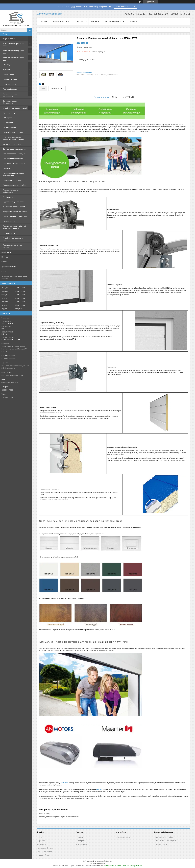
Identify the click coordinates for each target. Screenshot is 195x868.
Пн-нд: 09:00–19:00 (123, 837)
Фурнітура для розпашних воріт (14, 239)
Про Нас (41, 841)
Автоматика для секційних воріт (14, 59)
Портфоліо (81, 841)
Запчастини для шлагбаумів (14, 154)
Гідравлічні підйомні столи (13, 202)
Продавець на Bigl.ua (97, 863)
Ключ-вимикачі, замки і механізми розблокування (14, 138)
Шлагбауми (8, 65)
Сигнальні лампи (10, 127)
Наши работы (44, 855)
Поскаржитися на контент (113, 866)
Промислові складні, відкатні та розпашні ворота (14, 227)
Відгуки (4, 262)
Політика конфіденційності (133, 866)
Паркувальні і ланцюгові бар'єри (13, 246)
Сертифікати (82, 844)
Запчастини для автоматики (14, 149)
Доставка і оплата (9, 267)
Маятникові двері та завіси (14, 207)
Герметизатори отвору (12, 180)
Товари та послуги (9, 39)
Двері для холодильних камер (15, 211)
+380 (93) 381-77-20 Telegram (165, 841)
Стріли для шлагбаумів (12, 144)
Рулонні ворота (9, 221)
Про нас (5, 257)
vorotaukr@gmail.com (10, 383)
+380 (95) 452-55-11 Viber (164, 837)
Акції (40, 837)
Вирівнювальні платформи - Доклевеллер (14, 174)
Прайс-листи (6, 252)
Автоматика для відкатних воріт (14, 52)
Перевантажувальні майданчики (11, 191)
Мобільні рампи (9, 197)
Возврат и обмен (45, 851)
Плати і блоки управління (13, 132)
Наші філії (7, 168)
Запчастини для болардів (13, 159)
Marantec (99, 789)
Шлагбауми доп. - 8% (126, 7)
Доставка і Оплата (46, 848)
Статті (4, 271)
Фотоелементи (9, 122)
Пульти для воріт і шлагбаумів (15, 113)
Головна (44, 21)
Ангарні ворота (9, 233)
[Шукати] (30, 30)
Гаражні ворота (9, 74)
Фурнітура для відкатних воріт (15, 108)
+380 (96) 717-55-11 (162, 844)
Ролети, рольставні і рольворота (11, 95)
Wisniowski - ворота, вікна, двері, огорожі (14, 277)
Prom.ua (109, 861)
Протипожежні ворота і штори (15, 216)
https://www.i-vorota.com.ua (12, 375)
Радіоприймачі (9, 118)
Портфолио (133, 21)
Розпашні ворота (10, 89)
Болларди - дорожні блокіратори (11, 102)
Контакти (95, 21)
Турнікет (7, 70)
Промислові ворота (11, 79)
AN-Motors (64, 783)
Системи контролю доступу (14, 163)
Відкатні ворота (9, 84)
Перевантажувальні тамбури (15, 185)
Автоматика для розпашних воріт (14, 45)
